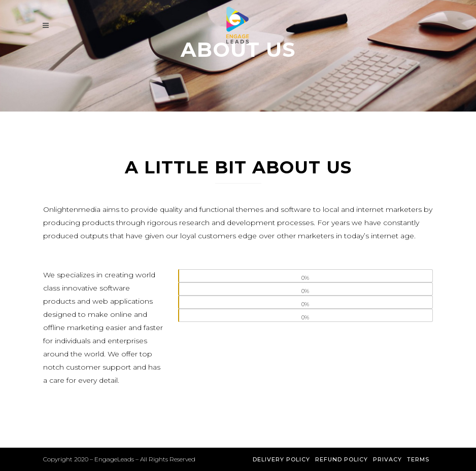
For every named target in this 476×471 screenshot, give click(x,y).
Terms (418, 459)
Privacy (387, 459)
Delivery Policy (281, 459)
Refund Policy (342, 459)
